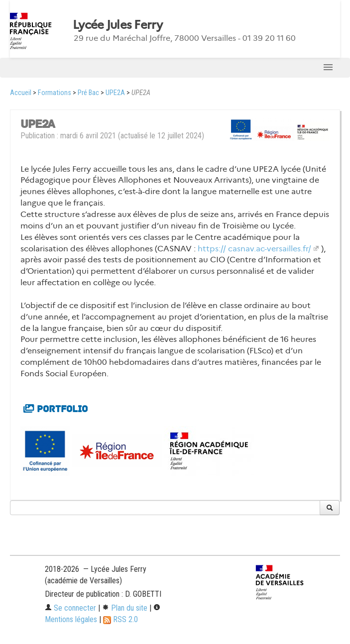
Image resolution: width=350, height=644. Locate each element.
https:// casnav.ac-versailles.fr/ (254, 249)
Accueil (21, 93)
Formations (55, 93)
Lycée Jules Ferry (118, 25)
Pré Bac (88, 93)
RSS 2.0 (120, 619)
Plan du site (125, 608)
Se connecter (70, 608)
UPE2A (115, 93)
